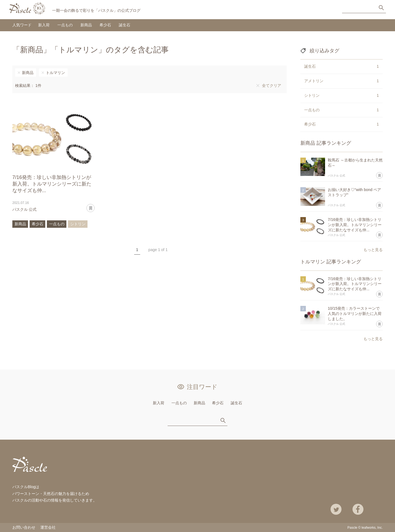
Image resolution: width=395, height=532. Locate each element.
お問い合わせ (24, 527)
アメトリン (342, 81)
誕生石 (125, 25)
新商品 (86, 25)
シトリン (78, 224)
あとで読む (94, 206)
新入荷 (44, 25)
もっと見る (373, 250)
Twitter (336, 509)
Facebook (358, 509)
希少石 (105, 25)
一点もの (65, 25)
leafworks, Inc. (372, 528)
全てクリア (272, 86)
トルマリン (55, 73)
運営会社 (48, 527)
